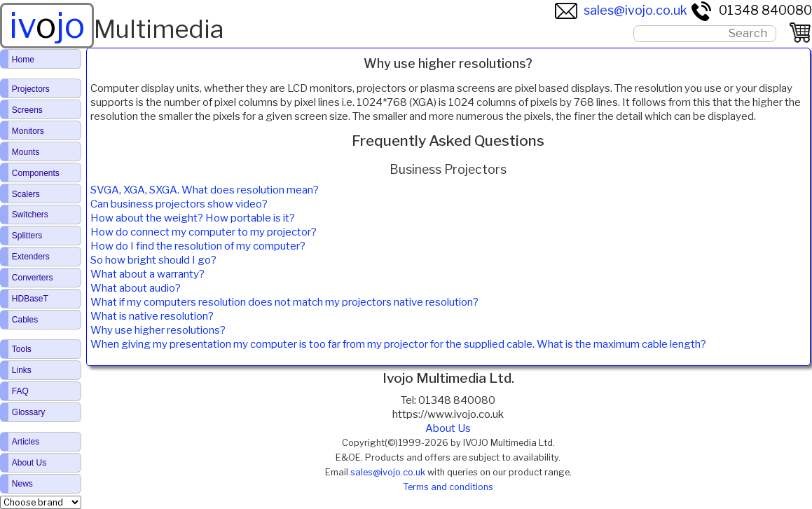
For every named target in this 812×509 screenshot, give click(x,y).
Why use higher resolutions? (158, 330)
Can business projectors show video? (179, 204)
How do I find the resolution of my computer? (198, 246)
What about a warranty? (147, 274)
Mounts (26, 152)
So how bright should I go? (153, 260)
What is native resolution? (152, 316)
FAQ (20, 391)
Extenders (31, 257)
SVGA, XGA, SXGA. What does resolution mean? (205, 190)
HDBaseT (30, 299)
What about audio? (136, 288)
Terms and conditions (448, 487)
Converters (33, 278)
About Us (29, 463)
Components (36, 173)
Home (23, 60)
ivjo (47, 25)
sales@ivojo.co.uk (621, 10)
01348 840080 (751, 10)
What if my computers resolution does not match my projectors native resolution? (284, 302)
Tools (22, 349)
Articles (26, 442)
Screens (27, 110)
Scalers (26, 194)
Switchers (30, 215)
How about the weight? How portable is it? (193, 218)
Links (22, 370)
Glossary (28, 412)
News (22, 484)
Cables (25, 320)
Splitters (27, 236)
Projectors (31, 89)
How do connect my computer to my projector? (204, 232)
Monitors (28, 131)
